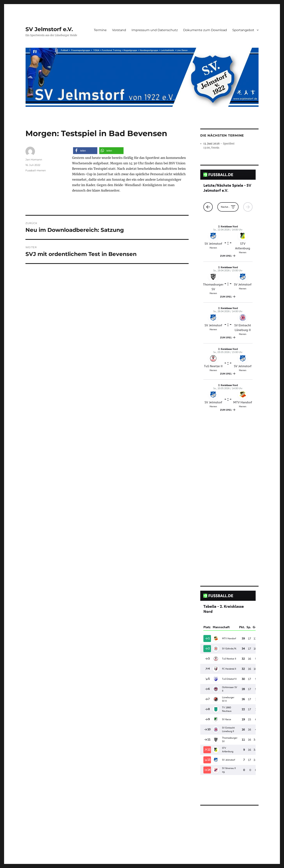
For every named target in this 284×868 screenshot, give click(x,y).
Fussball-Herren (36, 170)
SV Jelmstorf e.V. (49, 29)
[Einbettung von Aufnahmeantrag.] (229, 705)
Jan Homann (34, 159)
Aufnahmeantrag (209, 768)
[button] (85, 151)
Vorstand (119, 30)
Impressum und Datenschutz (155, 30)
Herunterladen (231, 768)
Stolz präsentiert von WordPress (109, 818)
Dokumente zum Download (205, 30)
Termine (100, 30)
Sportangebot (243, 30)
